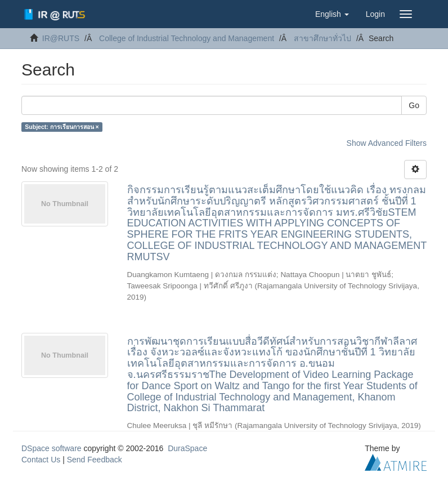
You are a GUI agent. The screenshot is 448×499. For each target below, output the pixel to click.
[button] (332, 14)
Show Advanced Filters (387, 143)
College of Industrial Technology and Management (187, 38)
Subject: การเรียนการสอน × (62, 127)
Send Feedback (95, 460)
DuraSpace (187, 448)
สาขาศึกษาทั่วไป (322, 38)
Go (414, 105)
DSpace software (51, 448)
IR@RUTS (61, 38)
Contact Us (41, 460)
